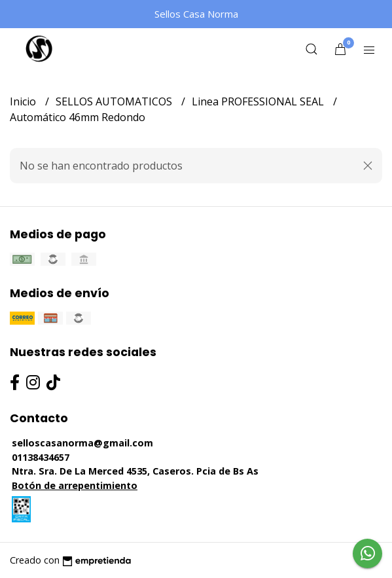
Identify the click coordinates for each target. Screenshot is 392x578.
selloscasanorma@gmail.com (82, 443)
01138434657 (41, 457)
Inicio (24, 101)
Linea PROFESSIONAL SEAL (259, 101)
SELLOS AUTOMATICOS (115, 101)
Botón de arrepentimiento (75, 485)
